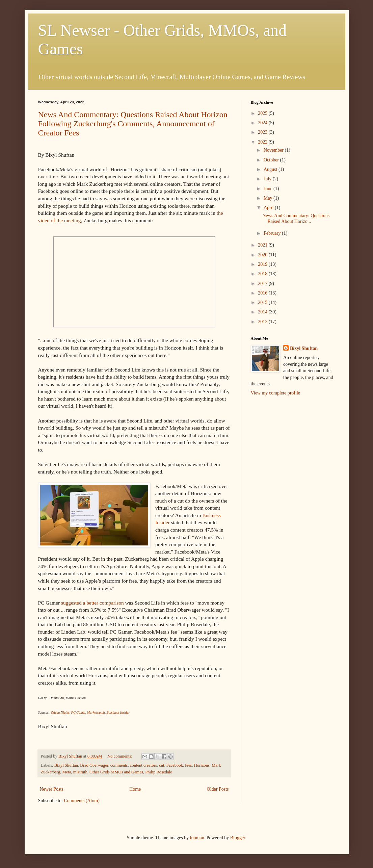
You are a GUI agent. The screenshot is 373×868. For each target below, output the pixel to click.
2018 (263, 274)
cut (162, 765)
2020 (263, 255)
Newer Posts (52, 789)
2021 (263, 245)
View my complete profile (276, 393)
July (268, 179)
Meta (67, 772)
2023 (263, 132)
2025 (263, 113)
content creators (143, 765)
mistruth (80, 772)
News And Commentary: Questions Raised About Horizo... (296, 219)
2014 (263, 312)
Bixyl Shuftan (66, 765)
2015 (263, 302)
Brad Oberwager (94, 765)
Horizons (202, 765)
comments (119, 765)
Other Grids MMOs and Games (116, 772)
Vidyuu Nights (60, 712)
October (272, 160)
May (269, 198)
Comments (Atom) (82, 801)
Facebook (175, 765)
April (269, 208)
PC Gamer (78, 712)
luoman (197, 838)
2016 (263, 293)
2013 (263, 322)
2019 (263, 264)
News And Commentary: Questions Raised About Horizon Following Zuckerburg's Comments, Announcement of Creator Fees (133, 124)
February (273, 233)
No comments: (120, 756)
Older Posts (218, 789)
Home (135, 789)
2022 (263, 142)
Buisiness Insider (118, 712)
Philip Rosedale (158, 772)
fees (188, 765)
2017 (263, 284)
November (274, 150)
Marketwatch (96, 712)
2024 (263, 123)
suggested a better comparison (92, 603)
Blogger (238, 838)
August (271, 169)
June (269, 189)
